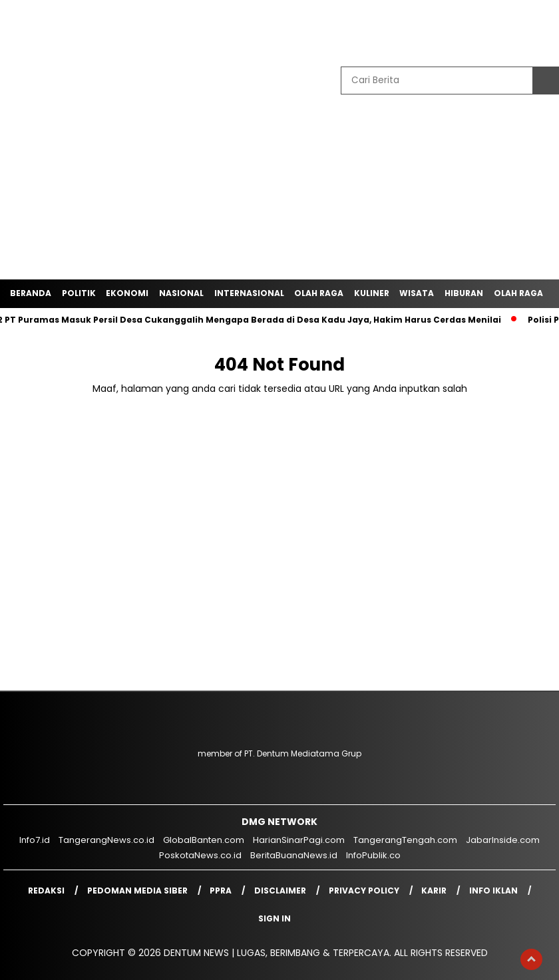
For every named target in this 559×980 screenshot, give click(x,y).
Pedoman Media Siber (137, 891)
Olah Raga (319, 293)
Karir (434, 891)
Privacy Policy (364, 891)
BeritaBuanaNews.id (294, 855)
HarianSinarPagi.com (299, 840)
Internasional (249, 293)
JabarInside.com (503, 840)
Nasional (181, 293)
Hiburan (464, 293)
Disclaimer (280, 891)
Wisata (417, 293)
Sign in (275, 918)
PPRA (221, 891)
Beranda (31, 293)
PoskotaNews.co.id (200, 855)
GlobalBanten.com (204, 840)
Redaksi (46, 891)
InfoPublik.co (373, 855)
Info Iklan (493, 891)
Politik (79, 293)
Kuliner (372, 293)
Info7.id (35, 840)
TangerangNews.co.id (106, 840)
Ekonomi (127, 293)
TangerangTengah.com (405, 840)
